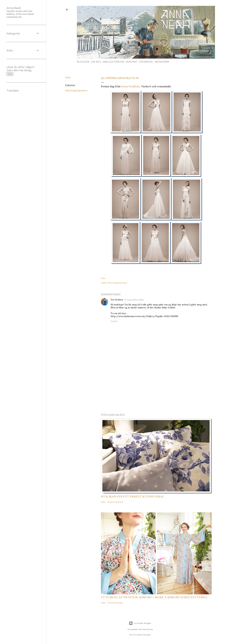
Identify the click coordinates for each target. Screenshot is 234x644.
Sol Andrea (117, 300)
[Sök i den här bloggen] (19, 70)
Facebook (146, 62)
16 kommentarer (115, 502)
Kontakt (132, 62)
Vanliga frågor (113, 62)
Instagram (162, 62)
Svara (114, 321)
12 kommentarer (115, 603)
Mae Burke (148, 629)
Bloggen (83, 62)
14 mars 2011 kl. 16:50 (134, 300)
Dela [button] (68, 78)
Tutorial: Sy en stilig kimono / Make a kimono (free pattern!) (154, 597)
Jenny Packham (130, 86)
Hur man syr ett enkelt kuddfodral (132, 497)
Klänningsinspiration (76, 91)
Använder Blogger (140, 623)
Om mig (96, 62)
